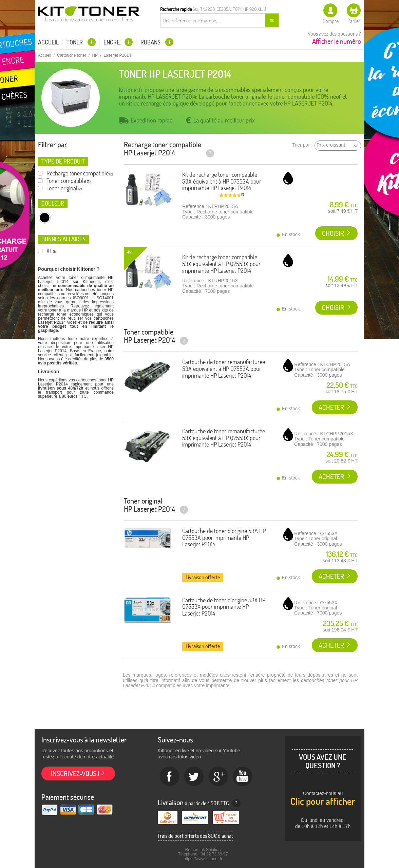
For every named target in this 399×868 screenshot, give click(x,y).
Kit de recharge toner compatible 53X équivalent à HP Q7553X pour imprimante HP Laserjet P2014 (221, 264)
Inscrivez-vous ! (75, 773)
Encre (112, 42)
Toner (75, 42)
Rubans (151, 42)
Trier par (301, 145)
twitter (194, 777)
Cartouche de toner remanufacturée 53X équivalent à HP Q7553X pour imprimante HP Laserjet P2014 (224, 438)
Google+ (218, 777)
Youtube (243, 777)
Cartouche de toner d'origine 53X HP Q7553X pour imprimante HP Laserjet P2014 (224, 607)
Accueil (48, 42)
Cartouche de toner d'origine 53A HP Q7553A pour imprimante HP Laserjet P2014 (224, 538)
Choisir (333, 233)
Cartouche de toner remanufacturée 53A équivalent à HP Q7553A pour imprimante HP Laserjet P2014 (224, 369)
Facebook (170, 777)
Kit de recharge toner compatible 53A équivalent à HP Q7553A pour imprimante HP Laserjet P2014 (222, 181)
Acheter (331, 407)
